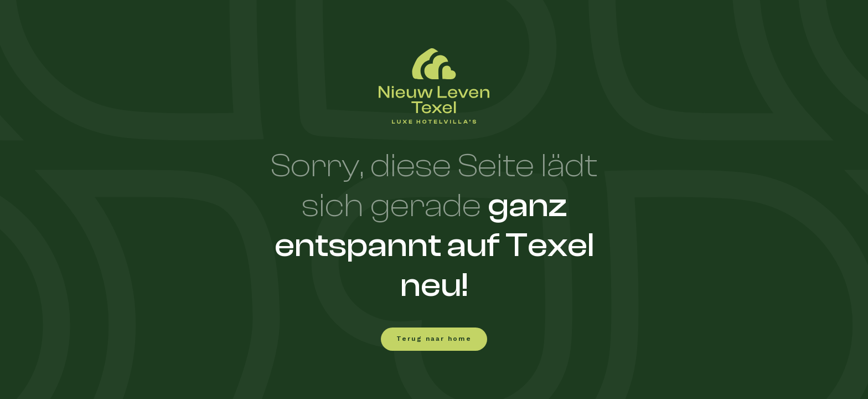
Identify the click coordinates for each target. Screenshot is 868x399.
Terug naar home (434, 339)
